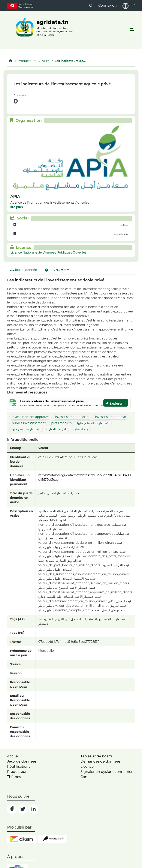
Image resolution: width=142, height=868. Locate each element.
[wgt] (52, 839)
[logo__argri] (44, 27)
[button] (91, 5)
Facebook (71, 234)
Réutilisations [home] (19, 767)
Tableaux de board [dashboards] (96, 756)
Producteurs (27, 61)
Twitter (71, 225)
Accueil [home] (13, 756)
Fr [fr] (133, 5)
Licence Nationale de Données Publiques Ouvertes (48, 252)
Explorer (114, 404)
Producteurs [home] (18, 772)
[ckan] (22, 839)
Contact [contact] (87, 777)
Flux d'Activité (57, 270)
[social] (12, 809)
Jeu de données (24, 270)
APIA (45, 61)
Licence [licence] (87, 767)
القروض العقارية (56, 429)
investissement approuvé (31, 417)
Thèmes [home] (14, 777)
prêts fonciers (61, 423)
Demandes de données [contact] (101, 761)
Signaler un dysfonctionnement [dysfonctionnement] (108, 772)
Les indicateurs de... (70, 61)
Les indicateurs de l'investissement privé (52, 401)
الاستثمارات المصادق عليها (93, 423)
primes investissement (29, 423)
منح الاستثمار (80, 429)
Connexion (108, 5)
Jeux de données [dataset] (22, 761)
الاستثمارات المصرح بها (26, 429)
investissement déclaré (72, 417)
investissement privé (111, 417)
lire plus (16, 207)
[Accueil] (10, 61)
